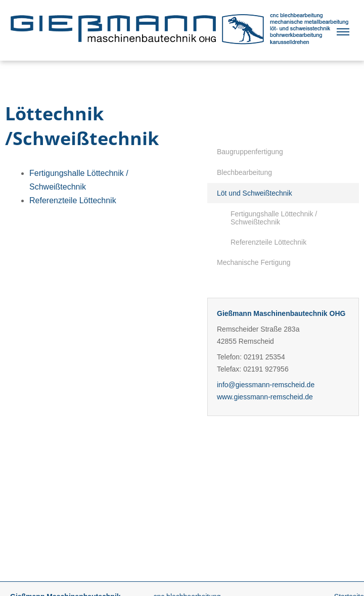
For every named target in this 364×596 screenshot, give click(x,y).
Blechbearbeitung (244, 172)
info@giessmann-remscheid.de (266, 385)
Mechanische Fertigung (254, 262)
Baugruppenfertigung (250, 152)
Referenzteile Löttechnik (268, 242)
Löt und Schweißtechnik (255, 193)
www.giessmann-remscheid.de (265, 397)
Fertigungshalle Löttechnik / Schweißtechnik (274, 218)
